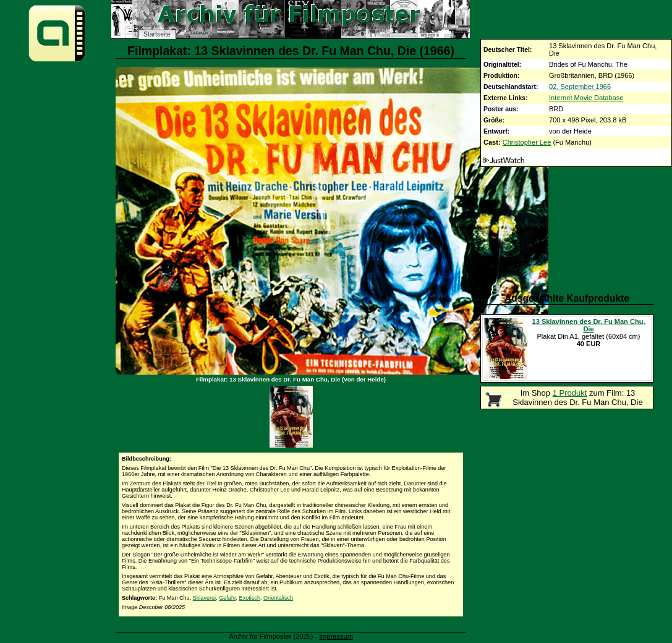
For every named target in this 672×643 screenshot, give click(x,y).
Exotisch (250, 598)
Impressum (336, 636)
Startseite (157, 34)
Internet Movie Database (586, 98)
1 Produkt (570, 393)
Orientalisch (278, 598)
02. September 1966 (580, 87)
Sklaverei (204, 598)
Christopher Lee (527, 142)
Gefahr (227, 598)
